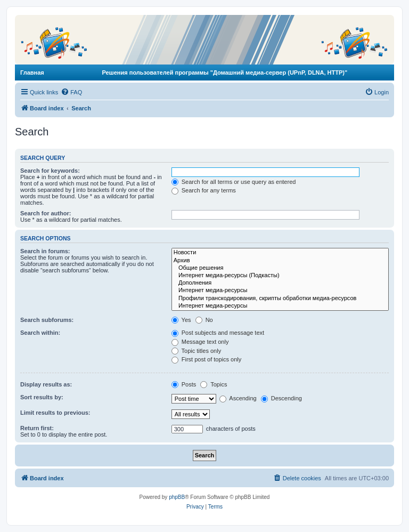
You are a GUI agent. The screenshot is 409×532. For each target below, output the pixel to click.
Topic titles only (196, 351)
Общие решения (280, 268)
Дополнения (280, 283)
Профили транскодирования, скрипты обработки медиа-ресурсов (280, 299)
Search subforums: (47, 320)
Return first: (37, 428)
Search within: (40, 333)
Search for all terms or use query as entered (234, 182)
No (204, 320)
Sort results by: (42, 397)
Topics (214, 384)
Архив (280, 261)
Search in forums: (45, 251)
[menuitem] (71, 92)
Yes (181, 320)
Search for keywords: (50, 171)
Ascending (238, 398)
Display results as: (46, 384)
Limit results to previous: (55, 413)
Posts (184, 384)
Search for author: (46, 213)
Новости (280, 253)
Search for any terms (204, 190)
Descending (281, 398)
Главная (32, 72)
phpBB (177, 497)
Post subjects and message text (218, 333)
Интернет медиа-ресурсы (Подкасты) (280, 276)
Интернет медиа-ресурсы (280, 291)
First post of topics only (207, 359)
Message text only (200, 342)
